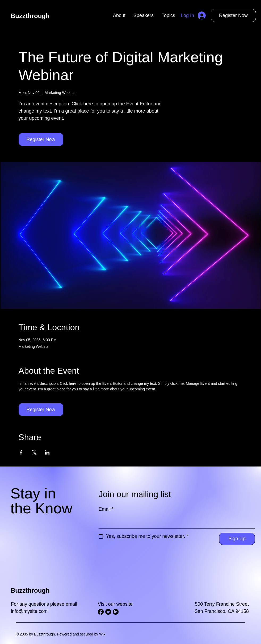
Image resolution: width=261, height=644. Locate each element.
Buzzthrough (30, 16)
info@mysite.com (29, 611)
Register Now (233, 15)
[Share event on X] (34, 452)
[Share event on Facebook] (21, 452)
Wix (102, 634)
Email (106, 509)
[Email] (175, 522)
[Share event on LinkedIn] (47, 452)
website (125, 604)
